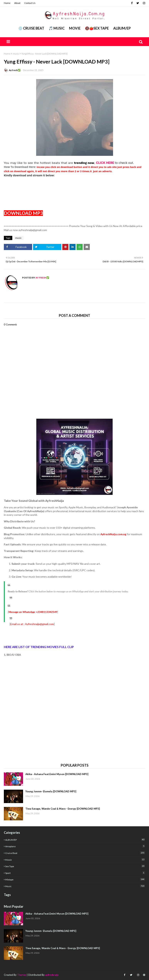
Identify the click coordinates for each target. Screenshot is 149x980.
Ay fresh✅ (15, 70)
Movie (75, 28)
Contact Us (30, 3)
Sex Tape (75, 866)
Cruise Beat (75, 853)
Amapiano (75, 846)
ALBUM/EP (122, 28)
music (16, 54)
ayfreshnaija (52, 975)
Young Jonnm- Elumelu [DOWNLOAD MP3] (51, 791)
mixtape (75, 879)
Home (7, 3)
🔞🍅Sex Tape (97, 28)
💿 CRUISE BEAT (31, 28)
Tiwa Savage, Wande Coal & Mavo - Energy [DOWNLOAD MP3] (63, 809)
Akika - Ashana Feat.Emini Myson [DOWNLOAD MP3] (57, 774)
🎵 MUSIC (57, 28)
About (17, 3)
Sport (75, 873)
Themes (22, 975)
